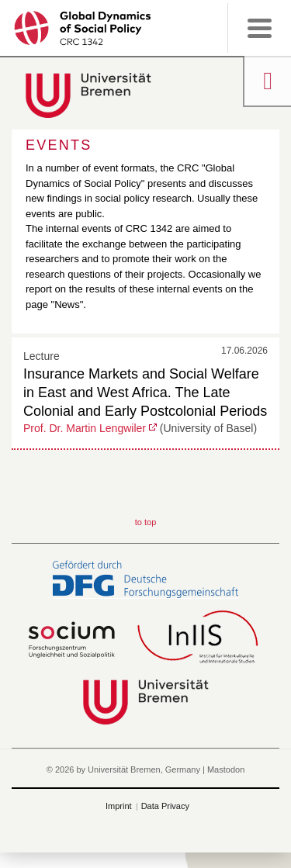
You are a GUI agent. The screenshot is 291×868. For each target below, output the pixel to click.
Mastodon (226, 769)
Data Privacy (165, 806)
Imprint (119, 806)
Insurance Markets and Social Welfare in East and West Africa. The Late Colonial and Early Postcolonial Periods (145, 393)
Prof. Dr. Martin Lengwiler (85, 428)
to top (146, 522)
